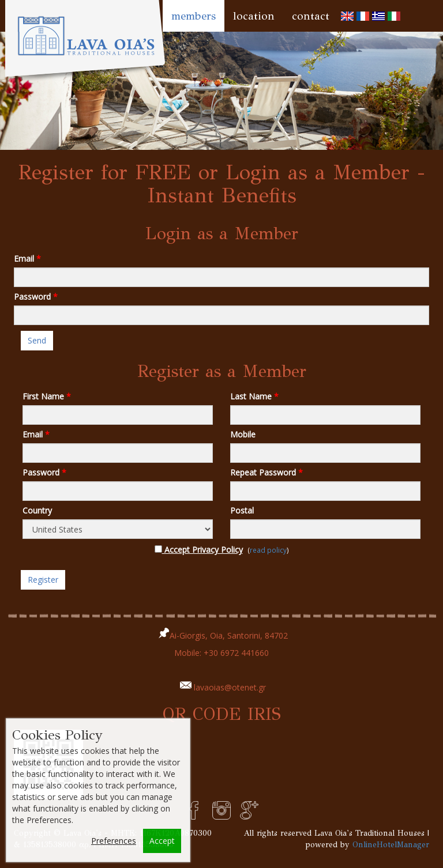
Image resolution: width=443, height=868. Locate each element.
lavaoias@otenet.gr (230, 687)
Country (37, 510)
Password (36, 297)
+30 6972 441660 (236, 653)
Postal (242, 510)
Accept (162, 841)
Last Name (254, 396)
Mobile (243, 434)
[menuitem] (347, 16)
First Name (47, 396)
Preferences (114, 841)
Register (43, 580)
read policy (268, 550)
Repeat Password (266, 472)
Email (27, 258)
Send (37, 340)
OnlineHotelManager (391, 845)
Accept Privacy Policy (199, 550)
